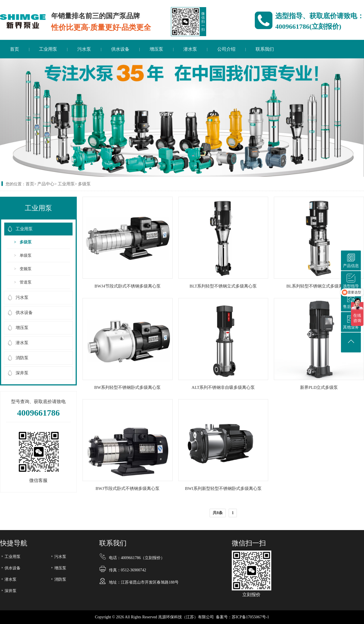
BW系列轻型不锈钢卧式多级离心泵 (127, 387)
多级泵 (84, 184)
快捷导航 (14, 543)
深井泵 (22, 373)
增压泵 (156, 49)
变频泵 (26, 269)
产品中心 (46, 184)
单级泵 (26, 255)
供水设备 (120, 49)
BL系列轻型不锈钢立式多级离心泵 (319, 286)
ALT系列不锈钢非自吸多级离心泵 (223, 387)
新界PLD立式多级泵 (319, 387)
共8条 (218, 513)
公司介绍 (226, 49)
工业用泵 (48, 49)
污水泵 (84, 49)
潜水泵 (190, 49)
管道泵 (26, 282)
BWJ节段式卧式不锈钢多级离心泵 (128, 488)
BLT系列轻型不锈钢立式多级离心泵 (223, 286)
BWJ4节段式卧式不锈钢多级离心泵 (128, 286)
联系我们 (265, 49)
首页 (15, 49)
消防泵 (22, 358)
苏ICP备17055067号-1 (250, 617)
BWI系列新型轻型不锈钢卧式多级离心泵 (223, 488)
